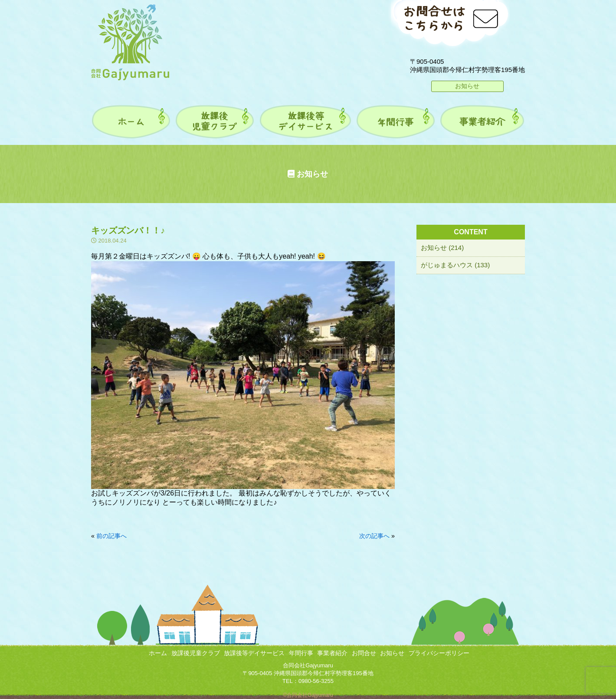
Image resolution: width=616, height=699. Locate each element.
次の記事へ (374, 536)
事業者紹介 (332, 653)
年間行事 (301, 653)
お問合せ (364, 653)
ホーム (158, 653)
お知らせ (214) (442, 248)
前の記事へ (111, 536)
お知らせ (467, 86)
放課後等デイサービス (254, 653)
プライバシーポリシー (439, 653)
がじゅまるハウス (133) (455, 265)
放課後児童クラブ (196, 653)
